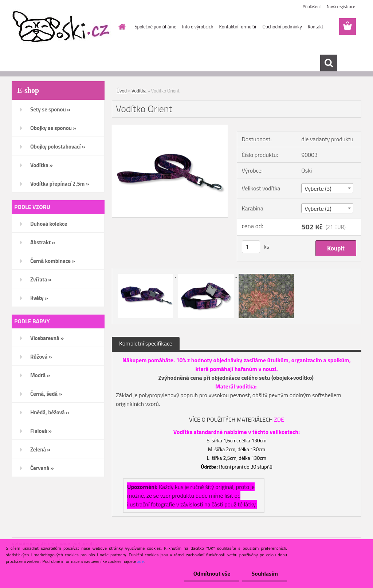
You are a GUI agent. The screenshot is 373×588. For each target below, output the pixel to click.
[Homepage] (121, 27)
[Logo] (62, 27)
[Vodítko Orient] (170, 128)
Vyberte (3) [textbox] (318, 189)
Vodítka (139, 91)
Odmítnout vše (212, 573)
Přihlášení (312, 6)
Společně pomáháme (156, 27)
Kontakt (316, 27)
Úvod (122, 91)
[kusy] (251, 247)
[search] (329, 63)
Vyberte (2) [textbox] (318, 209)
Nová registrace (341, 6)
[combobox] (327, 188)
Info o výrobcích (198, 27)
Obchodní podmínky (282, 27)
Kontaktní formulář (238, 27)
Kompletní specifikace (146, 343)
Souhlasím (265, 573)
